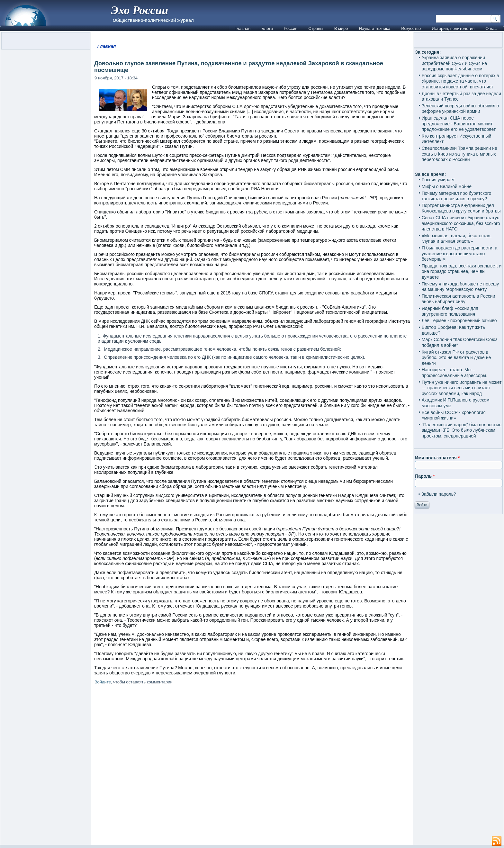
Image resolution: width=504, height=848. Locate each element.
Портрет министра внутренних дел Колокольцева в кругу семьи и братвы (461, 208)
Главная (243, 28)
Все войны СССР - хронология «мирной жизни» (454, 415)
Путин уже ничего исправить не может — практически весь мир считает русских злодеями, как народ (462, 388)
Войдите (103, 682)
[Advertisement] (252, 766)
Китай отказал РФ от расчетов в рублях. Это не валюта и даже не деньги (456, 358)
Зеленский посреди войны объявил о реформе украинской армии (460, 109)
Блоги (267, 28)
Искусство (411, 28)
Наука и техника (375, 28)
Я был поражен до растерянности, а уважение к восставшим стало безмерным (460, 253)
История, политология (453, 28)
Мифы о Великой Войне (447, 186)
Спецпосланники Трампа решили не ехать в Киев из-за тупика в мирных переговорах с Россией (459, 154)
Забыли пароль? (439, 494)
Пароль (425, 476)
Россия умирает (438, 180)
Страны (316, 28)
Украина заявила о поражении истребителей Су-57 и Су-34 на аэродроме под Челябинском (454, 63)
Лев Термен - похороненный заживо (459, 320)
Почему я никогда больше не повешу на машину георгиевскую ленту (460, 287)
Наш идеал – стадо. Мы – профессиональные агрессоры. (455, 373)
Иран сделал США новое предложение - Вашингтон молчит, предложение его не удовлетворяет (459, 124)
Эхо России (139, 10)
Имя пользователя (437, 458)
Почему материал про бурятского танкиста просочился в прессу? (457, 196)
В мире (341, 28)
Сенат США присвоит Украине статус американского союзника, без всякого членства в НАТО (461, 223)
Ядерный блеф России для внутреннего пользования (450, 311)
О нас (491, 28)
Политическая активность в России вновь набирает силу (459, 299)
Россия (291, 28)
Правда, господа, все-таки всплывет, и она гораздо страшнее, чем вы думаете (462, 271)
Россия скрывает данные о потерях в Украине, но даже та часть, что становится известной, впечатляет (460, 81)
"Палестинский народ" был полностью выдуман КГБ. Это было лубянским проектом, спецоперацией (462, 430)
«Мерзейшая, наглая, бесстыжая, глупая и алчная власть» (457, 239)
